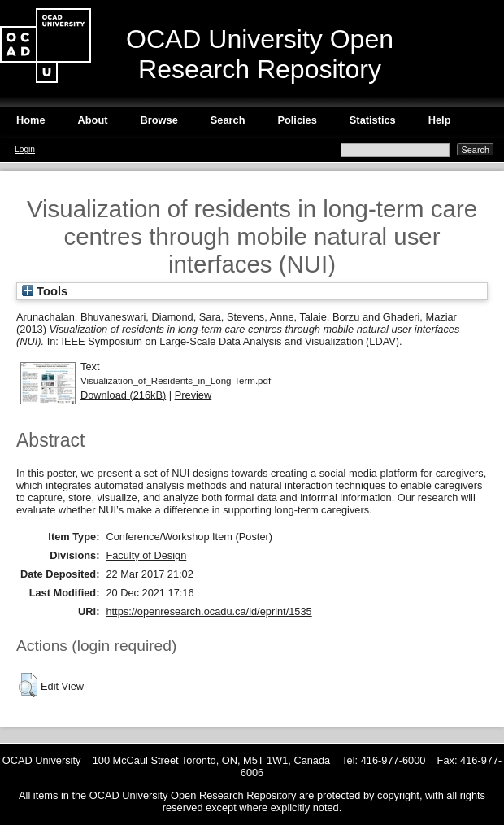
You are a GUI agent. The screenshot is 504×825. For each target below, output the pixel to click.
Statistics (373, 120)
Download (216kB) (123, 395)
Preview (193, 395)
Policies (297, 120)
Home (31, 120)
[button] (28, 685)
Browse (159, 120)
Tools (45, 291)
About (93, 120)
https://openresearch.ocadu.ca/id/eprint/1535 (209, 611)
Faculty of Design (146, 555)
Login (25, 149)
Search (228, 120)
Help (440, 120)
